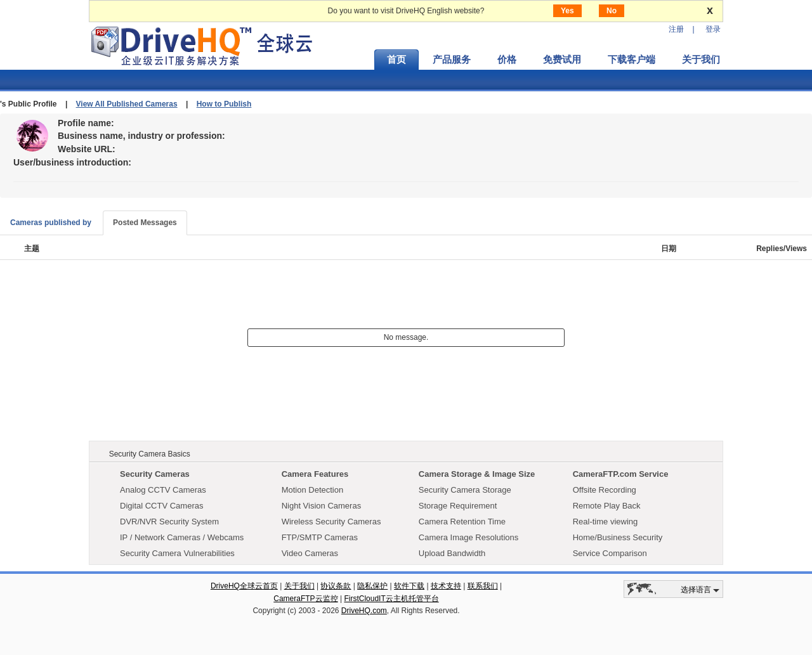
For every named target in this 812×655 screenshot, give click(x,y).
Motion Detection (313, 490)
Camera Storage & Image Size (477, 474)
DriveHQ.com (364, 611)
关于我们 (701, 60)
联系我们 (483, 586)
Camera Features (315, 474)
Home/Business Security (618, 537)
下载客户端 (632, 60)
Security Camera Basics (150, 454)
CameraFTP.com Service (621, 474)
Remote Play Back (607, 506)
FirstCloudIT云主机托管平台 (391, 599)
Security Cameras (155, 474)
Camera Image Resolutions (469, 537)
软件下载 (409, 586)
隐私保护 (372, 586)
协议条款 (336, 586)
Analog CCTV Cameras (163, 490)
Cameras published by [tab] (51, 223)
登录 (713, 29)
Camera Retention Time (462, 522)
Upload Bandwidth (452, 553)
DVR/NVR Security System (169, 522)
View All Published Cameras (127, 104)
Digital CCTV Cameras (161, 506)
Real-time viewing (606, 522)
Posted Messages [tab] (145, 223)
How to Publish (224, 104)
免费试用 (562, 60)
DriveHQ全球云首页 (244, 586)
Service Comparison (610, 553)
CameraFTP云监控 (305, 599)
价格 (507, 60)
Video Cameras (310, 553)
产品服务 (452, 60)
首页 (396, 60)
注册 (676, 29)
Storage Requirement (458, 506)
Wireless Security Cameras (331, 522)
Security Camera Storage (465, 490)
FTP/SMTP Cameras (320, 537)
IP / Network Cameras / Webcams (182, 537)
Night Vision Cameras (321, 506)
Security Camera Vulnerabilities (177, 553)
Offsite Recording (605, 490)
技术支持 (446, 586)
